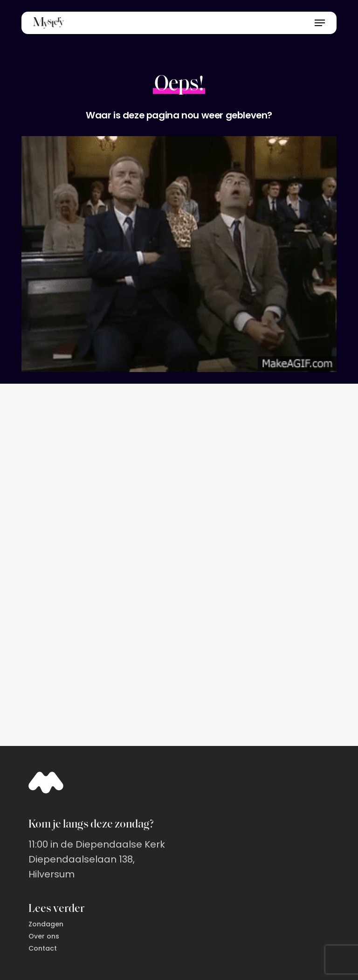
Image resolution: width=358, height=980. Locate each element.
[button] (320, 23)
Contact (43, 948)
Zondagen (46, 924)
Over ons (44, 936)
